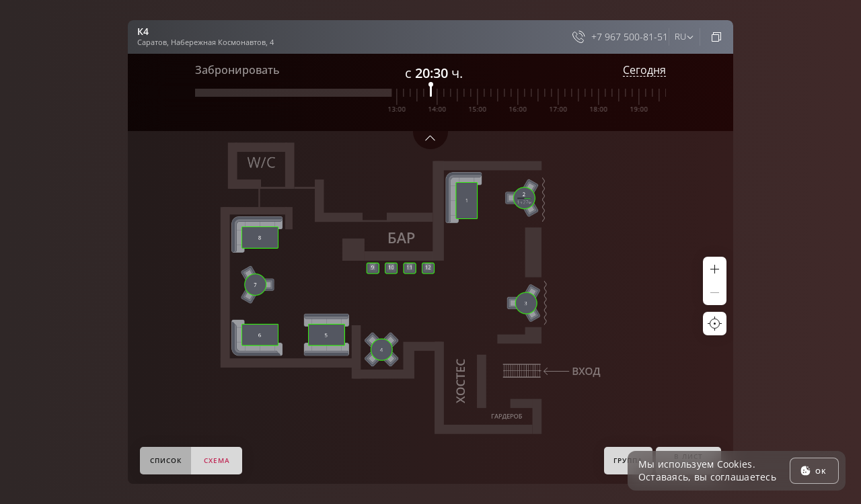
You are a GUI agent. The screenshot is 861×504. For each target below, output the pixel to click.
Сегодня (644, 70)
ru (680, 36)
